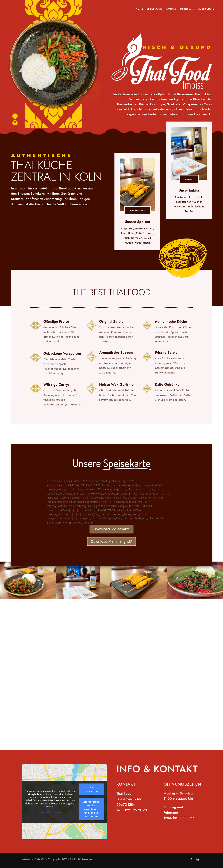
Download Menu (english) (112, 541)
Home (139, 9)
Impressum (187, 9)
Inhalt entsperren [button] (91, 789)
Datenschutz (206, 9)
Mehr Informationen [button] (50, 812)
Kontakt (171, 9)
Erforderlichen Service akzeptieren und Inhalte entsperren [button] (91, 809)
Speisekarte (154, 9)
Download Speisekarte (111, 529)
